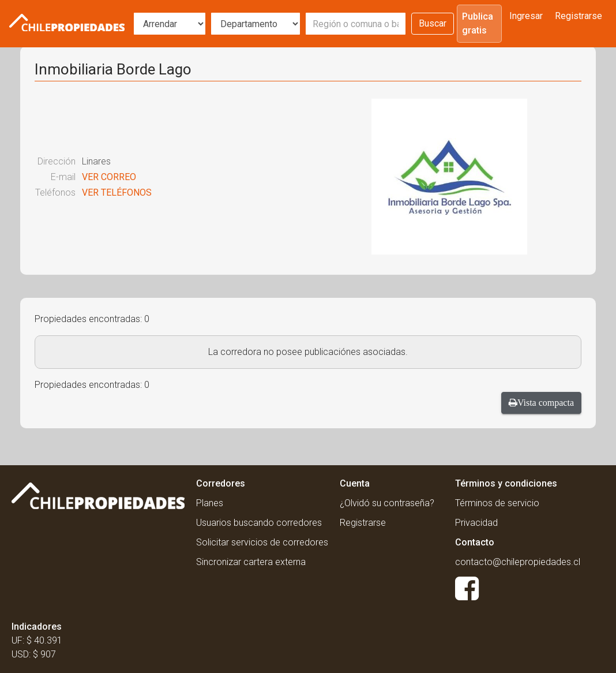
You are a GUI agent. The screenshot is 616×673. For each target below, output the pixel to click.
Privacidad (476, 523)
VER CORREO (109, 177)
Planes (210, 503)
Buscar (433, 23)
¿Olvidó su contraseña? (387, 503)
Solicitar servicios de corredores (262, 542)
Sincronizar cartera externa (251, 562)
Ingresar (526, 16)
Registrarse (579, 16)
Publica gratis (478, 23)
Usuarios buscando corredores (259, 523)
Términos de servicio (497, 503)
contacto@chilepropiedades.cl (518, 562)
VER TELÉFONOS (117, 192)
